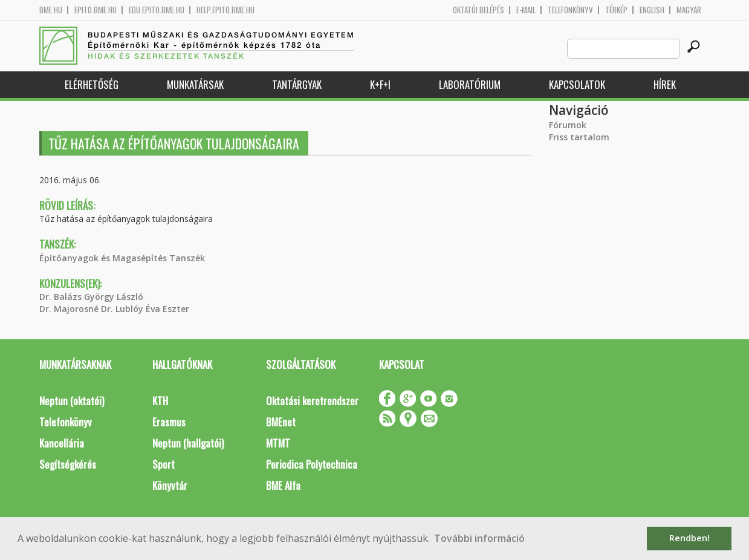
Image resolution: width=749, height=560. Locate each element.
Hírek (665, 84)
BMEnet (281, 422)
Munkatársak (195, 84)
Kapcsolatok (577, 84)
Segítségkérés (68, 464)
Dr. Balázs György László (91, 297)
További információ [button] (479, 538)
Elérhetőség (92, 84)
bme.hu (51, 10)
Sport (164, 464)
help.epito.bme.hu (225, 10)
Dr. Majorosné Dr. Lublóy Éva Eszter (114, 309)
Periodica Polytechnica (312, 464)
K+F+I (380, 84)
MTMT (278, 443)
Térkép (616, 10)
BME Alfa (283, 485)
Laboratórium (470, 84)
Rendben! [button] (689, 538)
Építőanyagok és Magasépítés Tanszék (122, 258)
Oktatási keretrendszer (312, 401)
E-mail (526, 10)
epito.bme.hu (96, 10)
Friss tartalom (579, 137)
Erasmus (169, 422)
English (652, 10)
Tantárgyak (297, 84)
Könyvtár (170, 485)
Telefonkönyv (570, 10)
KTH (160, 401)
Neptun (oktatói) (72, 401)
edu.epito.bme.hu (157, 10)
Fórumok (568, 125)
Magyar (689, 10)
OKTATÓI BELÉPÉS (478, 10)
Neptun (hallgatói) (188, 443)
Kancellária (62, 443)
